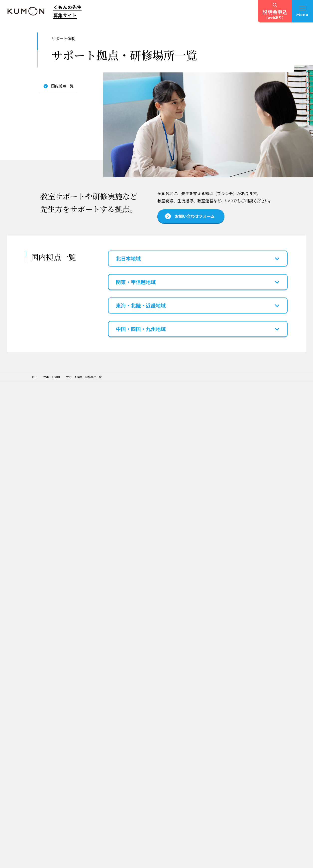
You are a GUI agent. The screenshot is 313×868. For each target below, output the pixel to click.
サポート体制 (189, 678)
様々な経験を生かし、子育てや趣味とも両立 (149, 720)
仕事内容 (99, 727)
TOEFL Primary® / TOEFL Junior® (260, 736)
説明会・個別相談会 (192, 726)
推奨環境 (102, 849)
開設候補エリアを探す (195, 753)
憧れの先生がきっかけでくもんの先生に (150, 709)
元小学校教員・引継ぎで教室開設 (146, 741)
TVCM (184, 787)
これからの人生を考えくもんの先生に (149, 688)
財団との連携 (247, 775)
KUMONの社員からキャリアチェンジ (147, 762)
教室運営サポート (190, 691)
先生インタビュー (147, 678)
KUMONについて (106, 690)
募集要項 (100, 744)
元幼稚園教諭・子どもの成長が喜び (147, 815)
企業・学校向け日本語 (258, 756)
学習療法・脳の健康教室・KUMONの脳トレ (256, 722)
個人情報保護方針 (46, 849)
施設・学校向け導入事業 (259, 750)
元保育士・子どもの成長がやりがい (150, 730)
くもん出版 (246, 730)
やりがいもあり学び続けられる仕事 (150, 783)
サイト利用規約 (129, 849)
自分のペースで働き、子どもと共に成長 (148, 826)
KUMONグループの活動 (108, 709)
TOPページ (102, 678)
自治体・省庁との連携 (253, 769)
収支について (102, 733)
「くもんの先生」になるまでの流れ (193, 716)
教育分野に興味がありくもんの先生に (149, 794)
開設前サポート (189, 686)
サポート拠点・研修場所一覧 (189, 700)
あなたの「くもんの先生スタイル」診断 (193, 739)
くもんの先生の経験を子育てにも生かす (149, 773)
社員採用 (245, 781)
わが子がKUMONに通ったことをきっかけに (150, 751)
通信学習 (245, 714)
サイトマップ (76, 849)
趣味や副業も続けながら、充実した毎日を (151, 699)
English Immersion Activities (257, 763)
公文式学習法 (102, 697)
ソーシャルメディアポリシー (168, 849)
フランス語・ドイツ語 (253, 702)
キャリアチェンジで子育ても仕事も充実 (147, 804)
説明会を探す (189, 764)
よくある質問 (189, 776)
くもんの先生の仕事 (108, 720)
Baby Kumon (247, 690)
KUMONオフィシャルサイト (257, 684)
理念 (97, 703)
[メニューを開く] (302, 11)
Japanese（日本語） (252, 708)
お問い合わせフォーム (195, 798)
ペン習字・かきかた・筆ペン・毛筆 (261, 696)
